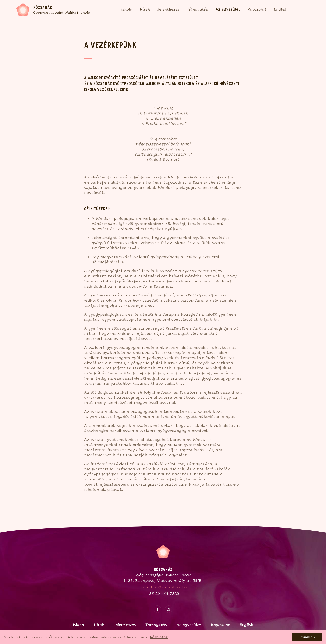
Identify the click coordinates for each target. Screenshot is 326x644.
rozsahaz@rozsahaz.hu (163, 587)
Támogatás (197, 9)
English (281, 9)
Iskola (127, 9)
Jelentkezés (168, 9)
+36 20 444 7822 (163, 594)
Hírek (145, 9)
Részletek (159, 637)
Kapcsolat (257, 9)
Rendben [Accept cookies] (307, 637)
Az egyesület (228, 9)
